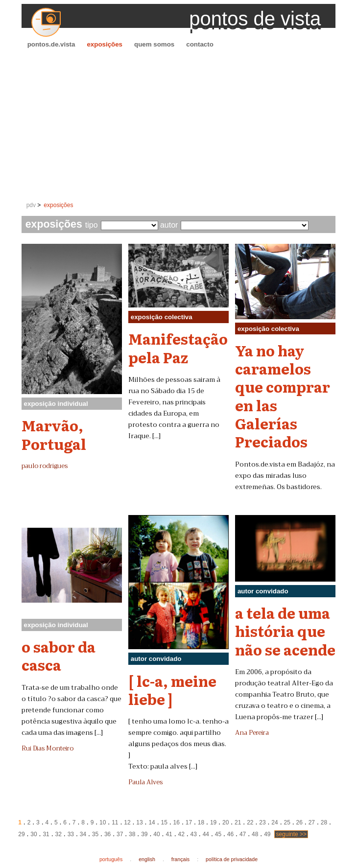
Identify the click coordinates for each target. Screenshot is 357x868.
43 (194, 834)
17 (189, 822)
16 (177, 822)
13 (139, 822)
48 (255, 834)
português (111, 859)
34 (83, 834)
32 (59, 834)
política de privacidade (232, 859)
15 (164, 822)
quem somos (154, 44)
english (147, 859)
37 (120, 834)
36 (107, 834)
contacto (200, 44)
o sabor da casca (59, 655)
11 (115, 822)
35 (95, 834)
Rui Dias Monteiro (48, 749)
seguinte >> (291, 834)
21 (238, 822)
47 (243, 834)
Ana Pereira (252, 733)
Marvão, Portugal (54, 434)
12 (127, 822)
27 (312, 822)
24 (274, 822)
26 (299, 822)
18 (201, 822)
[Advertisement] (179, 125)
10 (103, 822)
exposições (105, 44)
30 (34, 834)
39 (144, 834)
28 (324, 822)
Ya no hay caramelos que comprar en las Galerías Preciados (283, 396)
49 (267, 834)
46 (230, 834)
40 (156, 834)
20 (226, 822)
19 (213, 822)
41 (169, 834)
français (180, 859)
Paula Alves (145, 782)
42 (181, 834)
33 (71, 834)
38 (132, 834)
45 (218, 834)
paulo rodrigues (45, 466)
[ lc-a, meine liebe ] (172, 690)
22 (250, 822)
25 (287, 822)
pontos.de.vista (51, 44)
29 (21, 834)
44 (206, 834)
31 (46, 834)
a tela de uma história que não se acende (285, 631)
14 (152, 822)
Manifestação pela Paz (178, 347)
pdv (31, 205)
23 (262, 822)
